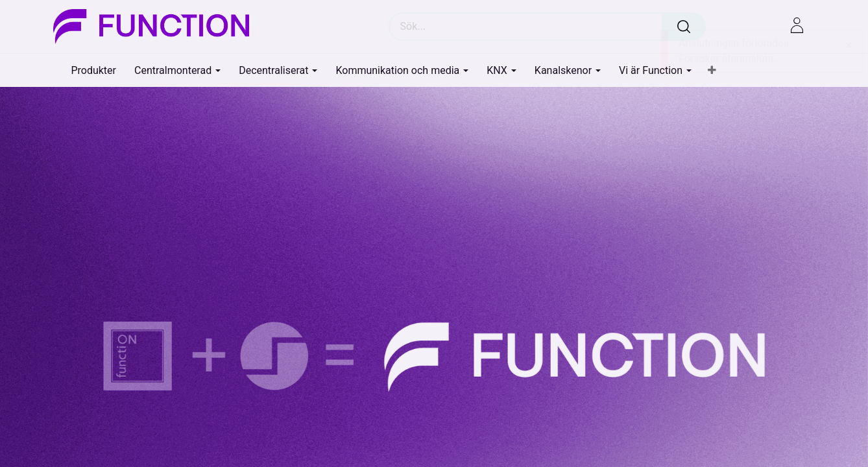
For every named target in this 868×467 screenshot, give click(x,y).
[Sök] (684, 27)
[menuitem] (93, 70)
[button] (712, 71)
